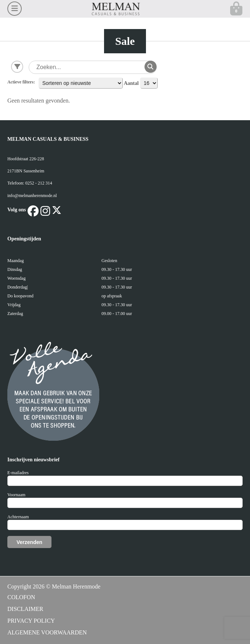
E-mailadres (18, 473)
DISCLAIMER (25, 609)
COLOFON (21, 597)
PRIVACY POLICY (31, 621)
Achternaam (18, 517)
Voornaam (16, 495)
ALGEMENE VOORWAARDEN (47, 632)
